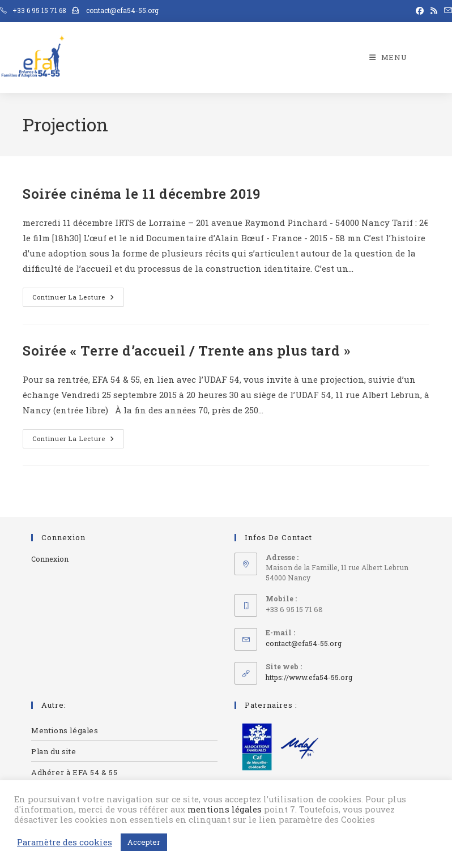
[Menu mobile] (388, 57)
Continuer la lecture (78, 294)
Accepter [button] (144, 842)
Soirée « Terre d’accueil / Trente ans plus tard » (186, 350)
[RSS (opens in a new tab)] (434, 11)
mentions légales (225, 809)
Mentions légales (65, 730)
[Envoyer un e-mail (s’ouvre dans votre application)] (446, 11)
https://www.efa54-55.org (309, 677)
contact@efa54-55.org (304, 643)
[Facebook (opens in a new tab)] (420, 11)
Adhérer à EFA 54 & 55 (74, 772)
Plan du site (54, 751)
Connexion (50, 559)
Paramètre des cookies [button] (65, 843)
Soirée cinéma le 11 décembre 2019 (142, 194)
